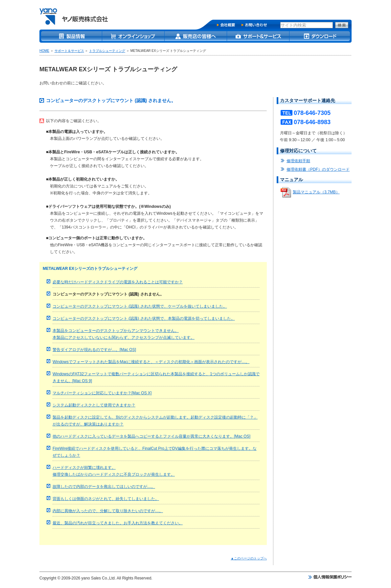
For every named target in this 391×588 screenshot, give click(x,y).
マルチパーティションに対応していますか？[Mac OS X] (102, 393)
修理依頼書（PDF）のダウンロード (318, 169)
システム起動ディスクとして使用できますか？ (94, 405)
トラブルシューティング (107, 51)
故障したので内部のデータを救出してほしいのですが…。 (104, 487)
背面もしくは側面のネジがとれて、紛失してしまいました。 (106, 499)
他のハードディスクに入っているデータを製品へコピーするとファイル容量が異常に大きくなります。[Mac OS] (151, 436)
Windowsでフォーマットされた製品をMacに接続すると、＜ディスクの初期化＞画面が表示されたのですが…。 (151, 362)
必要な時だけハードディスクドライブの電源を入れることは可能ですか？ (118, 282)
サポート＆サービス (69, 51)
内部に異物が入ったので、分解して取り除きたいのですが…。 (108, 511)
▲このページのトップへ (249, 558)
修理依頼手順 (298, 161)
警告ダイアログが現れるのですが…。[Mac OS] (94, 350)
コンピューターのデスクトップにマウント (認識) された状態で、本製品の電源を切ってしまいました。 (144, 318)
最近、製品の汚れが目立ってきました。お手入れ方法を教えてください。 (118, 523)
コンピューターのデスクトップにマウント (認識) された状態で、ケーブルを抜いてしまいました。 (140, 306)
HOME (44, 51)
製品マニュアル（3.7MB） (316, 192)
